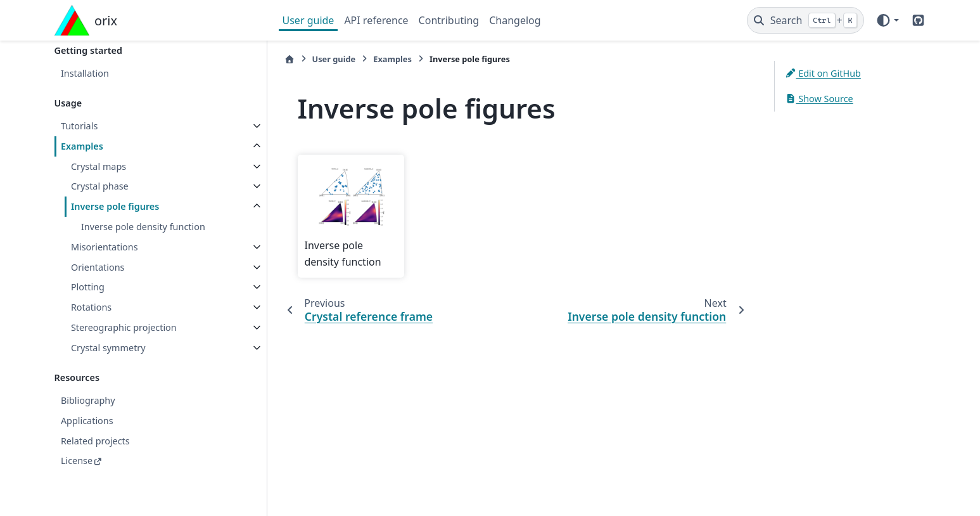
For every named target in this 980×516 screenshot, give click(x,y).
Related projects (95, 441)
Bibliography (88, 400)
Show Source (819, 99)
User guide (309, 20)
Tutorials (79, 126)
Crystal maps (99, 166)
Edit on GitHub (823, 73)
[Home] (290, 59)
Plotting (88, 287)
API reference (376, 20)
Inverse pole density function (143, 227)
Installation (85, 73)
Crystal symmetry (108, 348)
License (77, 461)
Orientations (98, 267)
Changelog (515, 20)
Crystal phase (100, 186)
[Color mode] (887, 20)
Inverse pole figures (115, 206)
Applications (87, 421)
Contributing (449, 20)
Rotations (91, 307)
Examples (82, 146)
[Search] (805, 20)
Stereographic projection (124, 327)
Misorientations (105, 247)
